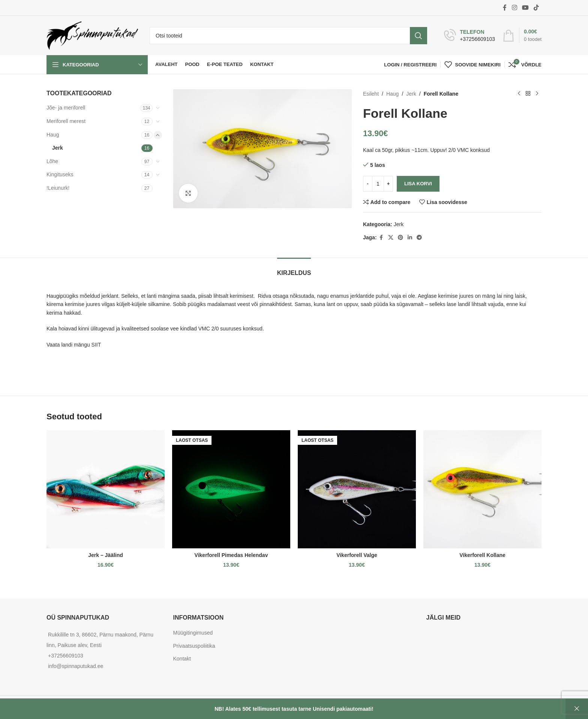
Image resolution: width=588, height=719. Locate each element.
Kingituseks (60, 174)
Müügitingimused (193, 633)
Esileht (371, 94)
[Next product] (537, 94)
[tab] (294, 269)
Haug (53, 135)
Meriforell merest (66, 121)
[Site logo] (92, 35)
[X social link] (390, 238)
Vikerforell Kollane (482, 555)
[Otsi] (288, 36)
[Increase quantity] (388, 184)
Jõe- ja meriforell (66, 108)
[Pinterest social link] (400, 238)
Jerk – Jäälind (106, 555)
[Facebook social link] (505, 8)
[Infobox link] (469, 36)
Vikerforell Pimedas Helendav (231, 555)
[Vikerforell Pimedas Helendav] (231, 489)
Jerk (58, 148)
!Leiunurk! (58, 188)
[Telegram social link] (419, 238)
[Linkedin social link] (409, 238)
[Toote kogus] (378, 184)
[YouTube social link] (525, 8)
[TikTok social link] (536, 8)
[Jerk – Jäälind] (106, 489)
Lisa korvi (418, 184)
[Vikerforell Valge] (357, 489)
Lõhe (52, 161)
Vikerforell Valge (357, 555)
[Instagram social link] (514, 8)
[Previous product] (519, 94)
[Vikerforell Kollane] (482, 489)
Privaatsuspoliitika (194, 646)
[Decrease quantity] (368, 184)
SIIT (96, 345)
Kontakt (182, 659)
